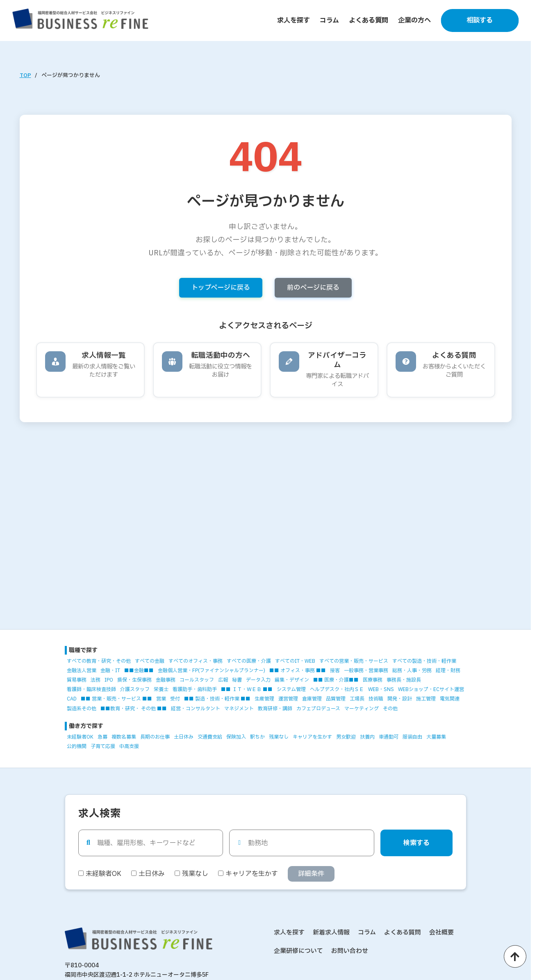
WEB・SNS (381, 689)
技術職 (376, 699)
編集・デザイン (292, 680)
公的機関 (77, 746)
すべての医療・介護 (249, 661)
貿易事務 (77, 680)
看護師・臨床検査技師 (91, 689)
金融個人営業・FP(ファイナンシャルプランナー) (212, 671)
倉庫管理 (312, 699)
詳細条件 (311, 874)
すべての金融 (150, 661)
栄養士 (161, 689)
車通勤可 (389, 737)
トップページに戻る (221, 288)
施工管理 (426, 699)
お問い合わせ (350, 951)
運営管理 (288, 699)
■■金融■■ (139, 671)
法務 (96, 680)
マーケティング (362, 709)
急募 (102, 737)
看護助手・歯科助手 (195, 689)
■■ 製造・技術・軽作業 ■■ (217, 699)
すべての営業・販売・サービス (354, 661)
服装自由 (412, 737)
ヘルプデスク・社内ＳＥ (337, 689)
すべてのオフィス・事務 (196, 661)
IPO (109, 680)
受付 (175, 699)
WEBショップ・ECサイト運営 (431, 689)
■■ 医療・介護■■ (336, 680)
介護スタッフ (135, 689)
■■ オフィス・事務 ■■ (298, 671)
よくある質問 (369, 20)
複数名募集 (124, 737)
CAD (72, 699)
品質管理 (336, 699)
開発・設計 (400, 699)
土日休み (184, 737)
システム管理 (291, 689)
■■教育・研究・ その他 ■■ (134, 709)
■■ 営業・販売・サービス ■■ (116, 699)
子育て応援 (103, 746)
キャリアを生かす (312, 737)
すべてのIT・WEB (295, 661)
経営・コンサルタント (196, 709)
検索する (416, 843)
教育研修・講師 (275, 709)
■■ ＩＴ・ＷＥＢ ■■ (247, 689)
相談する (480, 20)
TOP (25, 75)
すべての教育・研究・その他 (99, 661)
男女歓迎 (346, 737)
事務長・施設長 (404, 680)
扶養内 (367, 737)
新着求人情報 (331, 933)
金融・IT (110, 671)
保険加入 (236, 737)
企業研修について (298, 951)
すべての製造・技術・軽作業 (424, 661)
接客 (335, 671)
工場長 (357, 699)
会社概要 (441, 933)
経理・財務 (448, 671)
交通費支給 (210, 737)
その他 (390, 709)
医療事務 (373, 680)
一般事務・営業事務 (366, 671)
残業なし (279, 737)
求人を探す (294, 20)
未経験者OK (80, 737)
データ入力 (258, 680)
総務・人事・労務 (412, 671)
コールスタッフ (197, 680)
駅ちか (257, 737)
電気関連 (450, 699)
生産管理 (264, 699)
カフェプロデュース (318, 709)
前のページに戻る (313, 288)
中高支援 (129, 746)
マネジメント (239, 709)
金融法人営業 (82, 671)
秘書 (237, 680)
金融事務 (166, 680)
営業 (161, 699)
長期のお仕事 (155, 737)
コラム (329, 20)
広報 (223, 680)
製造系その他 (82, 709)
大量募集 (436, 737)
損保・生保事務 (134, 680)
